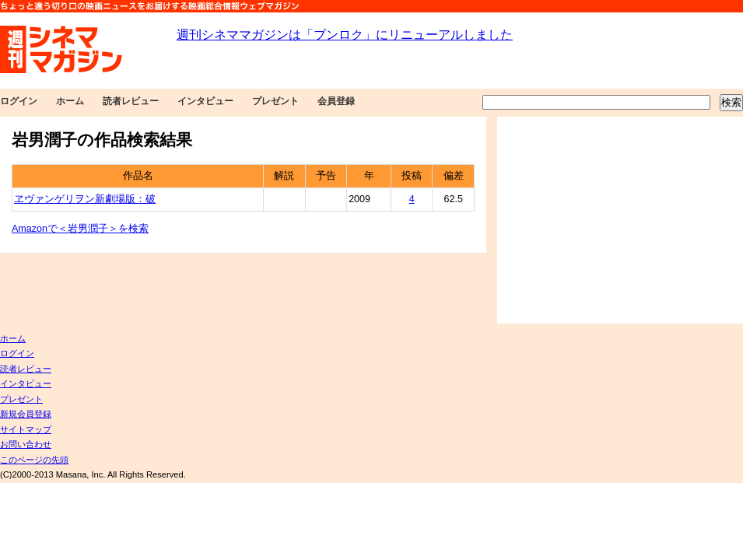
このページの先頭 (34, 460)
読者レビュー (131, 101)
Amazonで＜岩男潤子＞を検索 (80, 229)
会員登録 (336, 101)
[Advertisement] (620, 220)
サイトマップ (26, 429)
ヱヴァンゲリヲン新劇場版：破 (85, 199)
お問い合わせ (26, 444)
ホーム (70, 101)
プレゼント (275, 101)
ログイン (19, 101)
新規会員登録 (26, 414)
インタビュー (205, 101)
